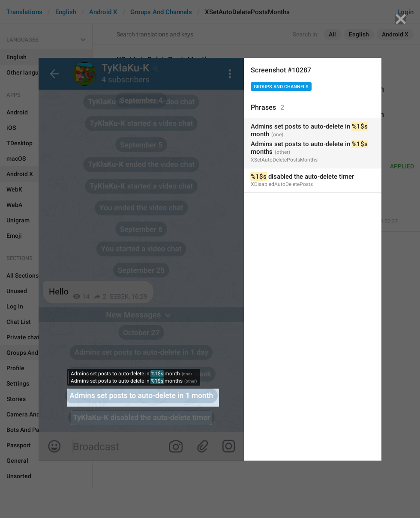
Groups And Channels (281, 87)
